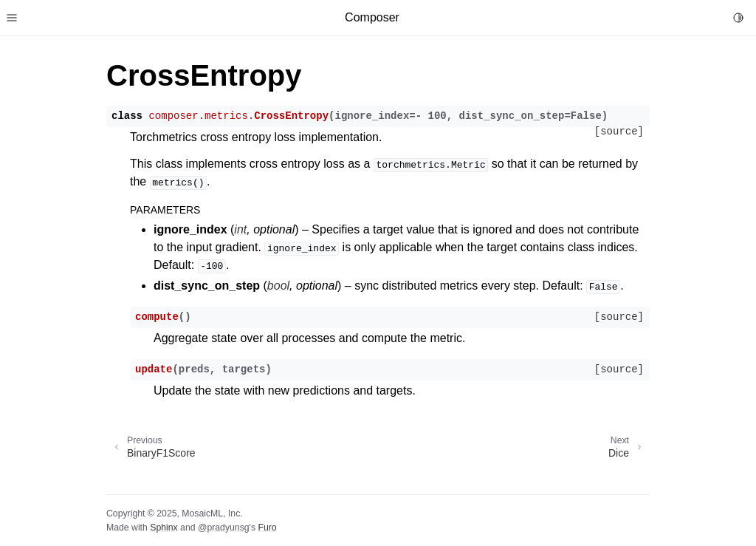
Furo (267, 528)
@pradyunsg (224, 528)
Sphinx (164, 528)
